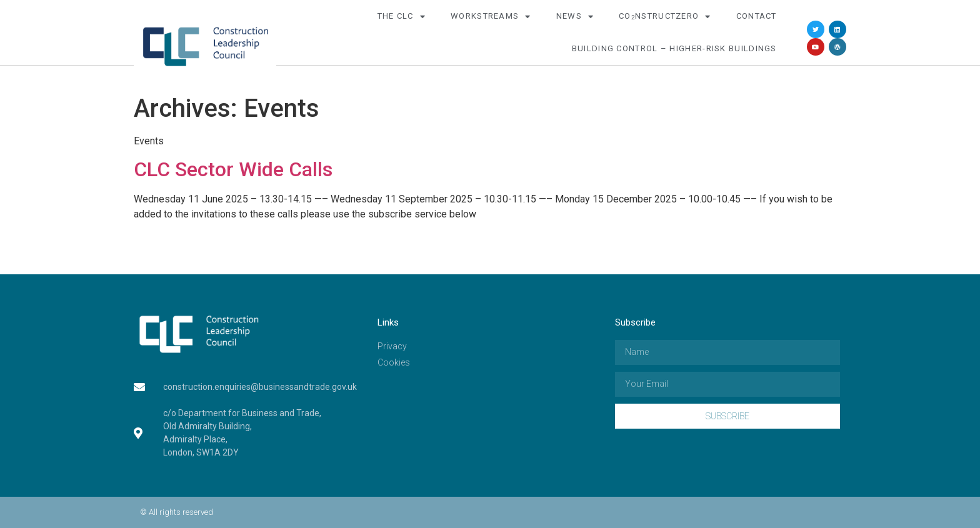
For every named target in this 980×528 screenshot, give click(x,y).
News (575, 17)
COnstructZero (665, 17)
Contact (757, 16)
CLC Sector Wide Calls (233, 169)
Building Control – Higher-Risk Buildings (674, 48)
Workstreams (491, 17)
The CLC (402, 17)
